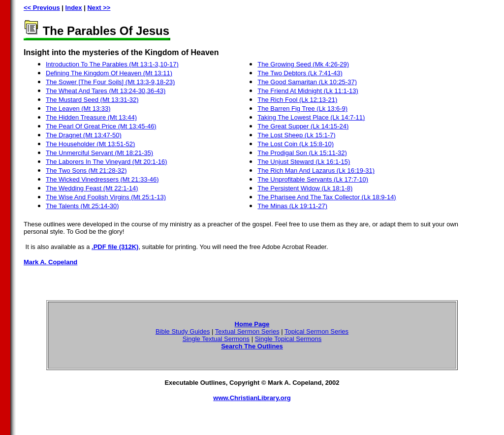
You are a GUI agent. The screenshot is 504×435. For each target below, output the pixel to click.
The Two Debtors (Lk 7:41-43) (300, 73)
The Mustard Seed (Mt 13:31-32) (92, 100)
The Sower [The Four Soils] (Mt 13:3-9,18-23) (110, 82)
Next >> (99, 8)
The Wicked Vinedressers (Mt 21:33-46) (102, 179)
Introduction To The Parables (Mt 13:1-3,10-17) (112, 64)
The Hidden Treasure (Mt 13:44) (91, 117)
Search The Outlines (252, 346)
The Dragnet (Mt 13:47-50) (84, 135)
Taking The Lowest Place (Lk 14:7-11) (311, 117)
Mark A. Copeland (50, 262)
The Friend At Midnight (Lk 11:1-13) (308, 91)
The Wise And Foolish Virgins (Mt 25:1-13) (106, 197)
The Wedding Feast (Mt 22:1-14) (92, 188)
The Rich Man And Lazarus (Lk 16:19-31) (316, 171)
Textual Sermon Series (247, 331)
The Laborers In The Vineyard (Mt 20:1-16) (107, 162)
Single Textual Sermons (216, 339)
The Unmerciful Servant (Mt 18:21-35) (99, 153)
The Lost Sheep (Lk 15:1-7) (296, 135)
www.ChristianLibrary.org (252, 398)
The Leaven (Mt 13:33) (78, 109)
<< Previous (42, 8)
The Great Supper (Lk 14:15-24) (303, 126)
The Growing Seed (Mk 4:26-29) (303, 64)
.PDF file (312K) (115, 247)
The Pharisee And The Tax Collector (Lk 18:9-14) (327, 197)
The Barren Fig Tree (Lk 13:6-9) (302, 109)
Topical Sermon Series (316, 331)
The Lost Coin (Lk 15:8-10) (296, 144)
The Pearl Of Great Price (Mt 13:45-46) (101, 126)
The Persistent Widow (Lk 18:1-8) (305, 188)
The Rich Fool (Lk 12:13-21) (297, 100)
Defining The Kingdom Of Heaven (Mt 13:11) (109, 73)
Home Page (252, 324)
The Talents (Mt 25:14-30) (82, 206)
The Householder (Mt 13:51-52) (90, 144)
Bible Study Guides (183, 331)
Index (74, 8)
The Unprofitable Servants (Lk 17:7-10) (313, 179)
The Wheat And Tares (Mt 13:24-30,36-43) (106, 91)
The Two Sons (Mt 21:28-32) (86, 171)
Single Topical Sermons (288, 339)
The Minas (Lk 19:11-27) (292, 206)
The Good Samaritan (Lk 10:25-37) (307, 82)
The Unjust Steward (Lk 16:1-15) (304, 162)
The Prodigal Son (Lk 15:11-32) (302, 153)
